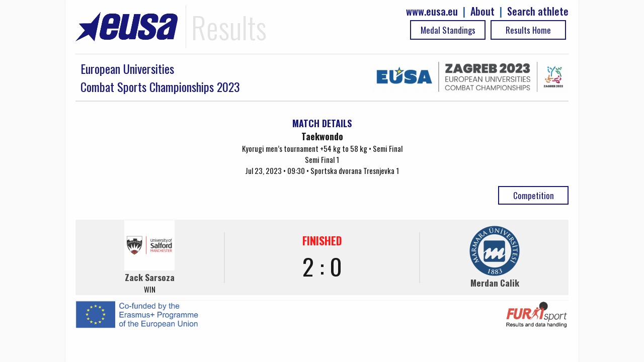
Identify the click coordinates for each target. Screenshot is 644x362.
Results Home (528, 30)
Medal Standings (448, 30)
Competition (534, 195)
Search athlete (538, 11)
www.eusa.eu (432, 11)
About (482, 11)
